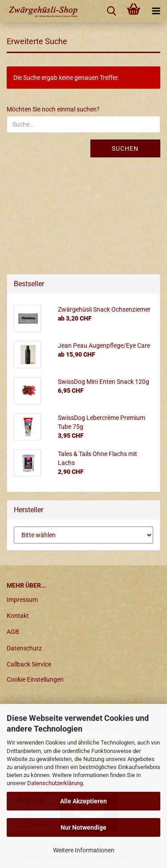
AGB (13, 632)
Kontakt (18, 616)
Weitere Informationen (84, 850)
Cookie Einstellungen (35, 679)
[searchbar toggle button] (111, 11)
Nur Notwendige (83, 827)
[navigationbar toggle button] (156, 11)
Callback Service (29, 664)
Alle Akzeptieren (83, 801)
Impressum (22, 600)
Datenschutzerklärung (55, 783)
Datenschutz (24, 648)
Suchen (125, 148)
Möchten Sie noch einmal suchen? (53, 109)
